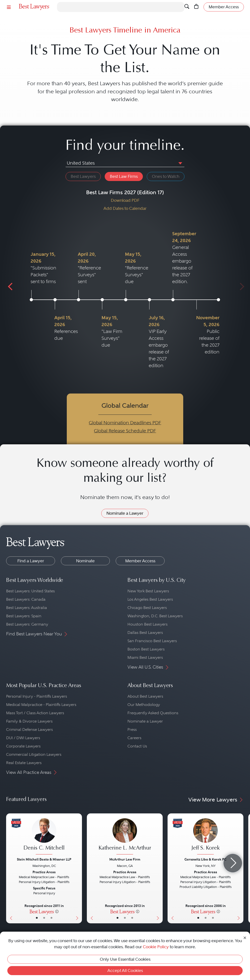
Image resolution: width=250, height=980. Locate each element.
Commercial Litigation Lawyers (34, 754)
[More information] (57, 911)
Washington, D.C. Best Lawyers (155, 616)
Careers (134, 738)
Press (132, 730)
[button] (179, 163)
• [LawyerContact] (51, 918)
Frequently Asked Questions (153, 713)
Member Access (140, 561)
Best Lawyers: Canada (26, 599)
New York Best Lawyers (148, 591)
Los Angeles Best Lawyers (150, 599)
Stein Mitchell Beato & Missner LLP (44, 859)
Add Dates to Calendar (125, 208)
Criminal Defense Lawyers (29, 730)
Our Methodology (144, 705)
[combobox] (125, 164)
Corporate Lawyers (23, 746)
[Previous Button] (10, 868)
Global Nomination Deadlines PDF (125, 423)
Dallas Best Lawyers (145, 633)
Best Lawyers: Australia (27, 608)
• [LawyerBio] (44, 918)
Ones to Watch (166, 176)
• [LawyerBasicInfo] (37, 918)
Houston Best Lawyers (148, 624)
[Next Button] (78, 868)
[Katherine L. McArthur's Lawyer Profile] (125, 837)
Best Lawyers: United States (30, 591)
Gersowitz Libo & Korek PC (205, 859)
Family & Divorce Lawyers (29, 721)
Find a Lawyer (31, 561)
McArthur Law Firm (125, 859)
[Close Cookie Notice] (245, 937)
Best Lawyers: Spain (24, 616)
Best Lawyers (83, 176)
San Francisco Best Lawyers (152, 641)
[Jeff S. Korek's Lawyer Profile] (205, 837)
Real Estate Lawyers (24, 763)
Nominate (85, 561)
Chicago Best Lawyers (147, 608)
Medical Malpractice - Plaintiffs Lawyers (41, 705)
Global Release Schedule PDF (125, 431)
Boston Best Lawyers (146, 649)
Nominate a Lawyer (125, 513)
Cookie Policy (156, 947)
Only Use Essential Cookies (125, 959)
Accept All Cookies (125, 970)
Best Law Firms (124, 176)
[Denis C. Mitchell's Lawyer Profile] (44, 837)
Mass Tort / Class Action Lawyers (35, 713)
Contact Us (137, 746)
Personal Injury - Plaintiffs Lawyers (37, 696)
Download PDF (125, 200)
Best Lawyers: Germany (27, 624)
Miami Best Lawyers (145, 657)
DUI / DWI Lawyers (23, 738)
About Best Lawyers (145, 696)
